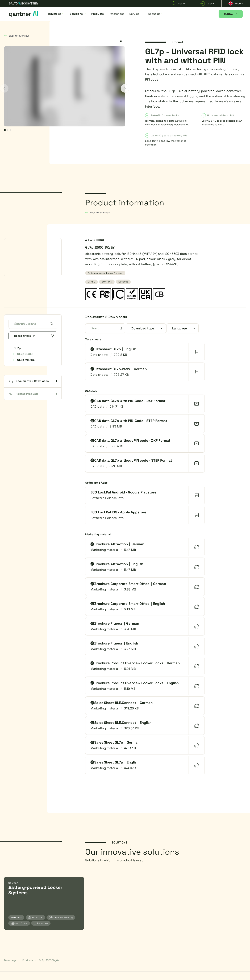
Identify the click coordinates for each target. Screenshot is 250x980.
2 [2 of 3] (8, 130)
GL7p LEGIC (25, 354)
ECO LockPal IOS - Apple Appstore (118, 512)
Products (98, 14)
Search (179, 3)
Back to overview (16, 36)
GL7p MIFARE (26, 360)
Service (136, 14)
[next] (125, 88)
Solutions (78, 14)
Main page (10, 960)
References (117, 14)
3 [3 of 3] (10, 130)
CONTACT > (231, 14)
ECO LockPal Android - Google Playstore (123, 492)
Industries (56, 14)
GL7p (17, 348)
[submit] (121, 329)
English (236, 3)
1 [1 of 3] (5, 130)
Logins (207, 3)
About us (156, 14)
